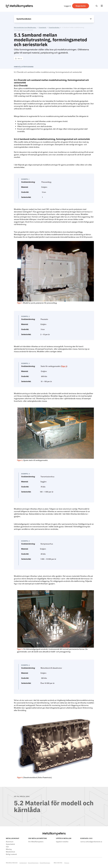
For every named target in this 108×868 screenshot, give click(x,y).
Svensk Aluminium (33, 863)
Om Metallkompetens (36, 842)
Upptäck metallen (62, 842)
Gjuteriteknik (10, 844)
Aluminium (10, 842)
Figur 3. (20, 649)
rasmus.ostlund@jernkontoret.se (91, 842)
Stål (7, 847)
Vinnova (67, 863)
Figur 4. (20, 777)
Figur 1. (20, 303)
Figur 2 (64, 366)
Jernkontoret (23, 863)
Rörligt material (11, 854)
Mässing (9, 849)
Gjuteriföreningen (45, 863)
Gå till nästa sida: (22, 796)
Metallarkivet (10, 852)
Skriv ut (19, 58)
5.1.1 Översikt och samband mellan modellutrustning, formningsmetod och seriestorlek (48, 72)
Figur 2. (20, 460)
